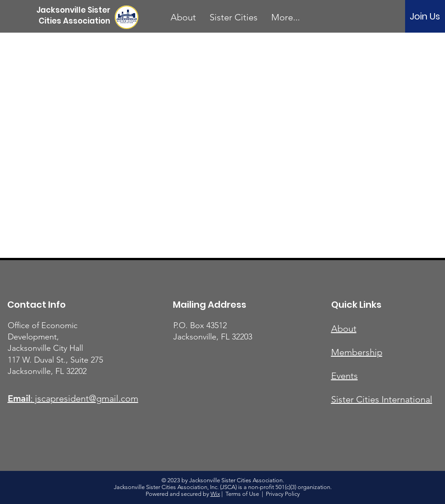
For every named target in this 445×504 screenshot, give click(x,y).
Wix (215, 494)
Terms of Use (242, 494)
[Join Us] (425, 16)
